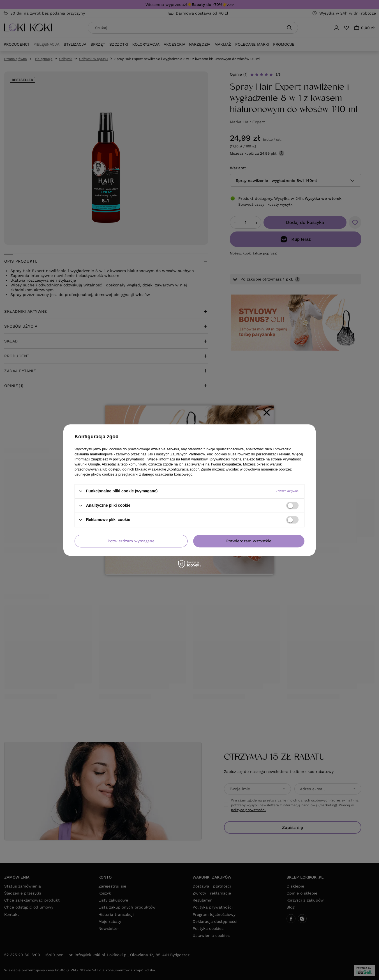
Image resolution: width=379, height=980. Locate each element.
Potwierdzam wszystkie (249, 541)
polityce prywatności (129, 459)
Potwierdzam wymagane (131, 541)
